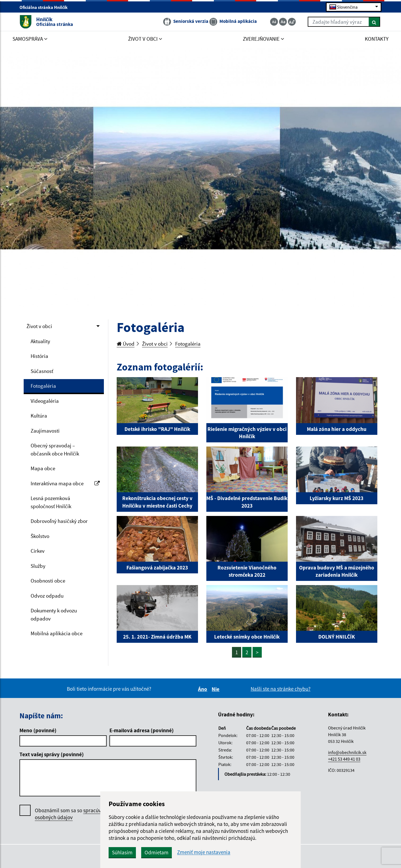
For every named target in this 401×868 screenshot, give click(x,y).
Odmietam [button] (157, 852)
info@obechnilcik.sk (347, 752)
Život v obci (39, 326)
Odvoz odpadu (47, 596)
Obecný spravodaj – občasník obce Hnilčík (55, 449)
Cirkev (38, 551)
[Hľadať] (374, 22)
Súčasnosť (42, 371)
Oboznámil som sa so (74, 814)
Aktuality (40, 341)
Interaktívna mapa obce (65, 483)
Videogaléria (45, 401)
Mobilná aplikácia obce (57, 633)
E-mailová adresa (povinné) (142, 730)
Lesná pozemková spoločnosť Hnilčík (51, 502)
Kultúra (39, 416)
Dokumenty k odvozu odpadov (54, 614)
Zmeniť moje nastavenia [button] (204, 852)
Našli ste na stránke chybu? (281, 689)
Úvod (126, 344)
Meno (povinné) (38, 730)
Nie (216, 689)
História (39, 356)
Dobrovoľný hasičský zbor (59, 521)
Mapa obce (43, 468)
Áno (203, 689)
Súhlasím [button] (122, 852)
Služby (38, 566)
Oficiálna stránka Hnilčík (46, 7)
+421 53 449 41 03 (344, 759)
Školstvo (40, 536)
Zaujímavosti (45, 431)
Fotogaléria (43, 386)
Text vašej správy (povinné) (52, 754)
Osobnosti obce (48, 581)
